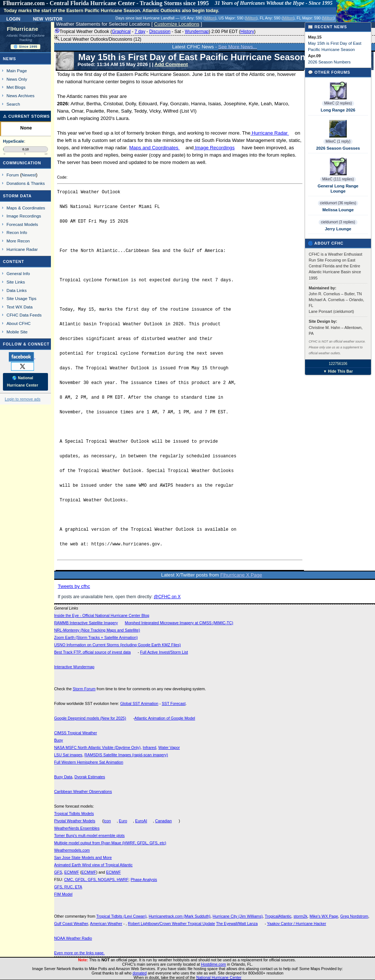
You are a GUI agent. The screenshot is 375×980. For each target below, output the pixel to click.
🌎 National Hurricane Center (23, 382)
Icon (107, 821)
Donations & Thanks (26, 183)
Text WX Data (20, 307)
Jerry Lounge (338, 229)
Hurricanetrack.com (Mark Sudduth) (180, 916)
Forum (13, 175)
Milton (210, 18)
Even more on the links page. (79, 953)
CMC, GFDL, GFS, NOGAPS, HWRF (96, 880)
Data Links (17, 290)
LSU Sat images (68, 755)
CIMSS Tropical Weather (76, 733)
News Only (17, 79)
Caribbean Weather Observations (83, 791)
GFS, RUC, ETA (68, 887)
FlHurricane (23, 29)
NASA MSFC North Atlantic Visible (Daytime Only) (97, 747)
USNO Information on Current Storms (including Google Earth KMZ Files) (118, 645)
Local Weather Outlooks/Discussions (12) (98, 39)
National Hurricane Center (219, 977)
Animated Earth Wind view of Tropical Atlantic (93, 865)
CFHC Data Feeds (24, 315)
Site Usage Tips (22, 298)
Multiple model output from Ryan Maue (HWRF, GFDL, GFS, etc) (110, 843)
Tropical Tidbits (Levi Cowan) (121, 916)
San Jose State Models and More (83, 857)
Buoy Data (63, 777)
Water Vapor (169, 747)
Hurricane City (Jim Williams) (238, 916)
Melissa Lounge (338, 210)
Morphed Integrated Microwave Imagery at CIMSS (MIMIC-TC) (179, 623)
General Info (18, 273)
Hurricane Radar (270, 133)
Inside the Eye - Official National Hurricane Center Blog (102, 615)
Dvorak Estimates (90, 777)
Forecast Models (22, 224)
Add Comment (171, 64)
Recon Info (17, 232)
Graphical (121, 32)
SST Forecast (174, 703)
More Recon (18, 241)
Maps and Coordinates (155, 148)
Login (13, 18)
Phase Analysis (144, 880)
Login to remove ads (23, 399)
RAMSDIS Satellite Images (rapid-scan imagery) (126, 755)
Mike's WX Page (324, 916)
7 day (140, 32)
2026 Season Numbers (329, 62)
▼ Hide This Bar (338, 371)
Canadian (164, 821)
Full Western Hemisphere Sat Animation (89, 762)
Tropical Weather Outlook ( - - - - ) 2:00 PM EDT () (155, 32)
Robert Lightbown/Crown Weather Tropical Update (171, 924)
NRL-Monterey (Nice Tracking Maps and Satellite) (97, 630)
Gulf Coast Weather (71, 924)
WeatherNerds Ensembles (77, 828)
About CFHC (19, 323)
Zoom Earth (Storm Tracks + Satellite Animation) (96, 637)
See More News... (238, 47)
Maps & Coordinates (26, 208)
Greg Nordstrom (354, 916)
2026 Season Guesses (338, 148)
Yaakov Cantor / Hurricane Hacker (297, 924)
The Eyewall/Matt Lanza (237, 924)
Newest (29, 175)
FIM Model (63, 894)
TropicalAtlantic (278, 916)
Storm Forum (84, 689)
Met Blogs (16, 87)
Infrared (150, 747)
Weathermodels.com (72, 850)
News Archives (21, 96)
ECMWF (71, 872)
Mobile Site (17, 332)
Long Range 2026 (338, 110)
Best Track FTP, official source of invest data (92, 652)
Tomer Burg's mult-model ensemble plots (90, 835)
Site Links (16, 282)
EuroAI (141, 821)
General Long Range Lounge (338, 189)
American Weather (106, 924)
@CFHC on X (167, 597)
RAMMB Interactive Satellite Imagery (86, 623)
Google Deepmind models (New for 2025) (90, 718)
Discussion (160, 32)
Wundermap (197, 32)
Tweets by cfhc (74, 586)
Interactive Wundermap (74, 667)
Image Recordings (214, 148)
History (247, 32)
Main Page (17, 71)
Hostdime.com (214, 964)
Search (13, 104)
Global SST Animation (139, 703)
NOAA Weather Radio (73, 938)
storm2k (300, 916)
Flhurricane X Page (241, 575)
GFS (58, 872)
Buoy (59, 740)
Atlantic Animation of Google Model (165, 718)
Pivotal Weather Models (75, 821)
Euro (123, 821)
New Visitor (48, 18)
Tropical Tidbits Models (74, 813)
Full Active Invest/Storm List (164, 652)
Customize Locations (177, 24)
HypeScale (14, 141)
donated (140, 973)
